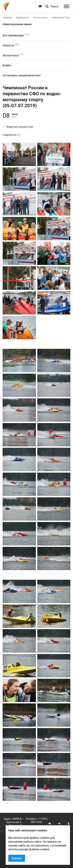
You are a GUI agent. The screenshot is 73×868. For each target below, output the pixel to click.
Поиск (54, 6)
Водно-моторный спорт (20, 127)
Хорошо (17, 858)
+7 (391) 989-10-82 (39, 820)
